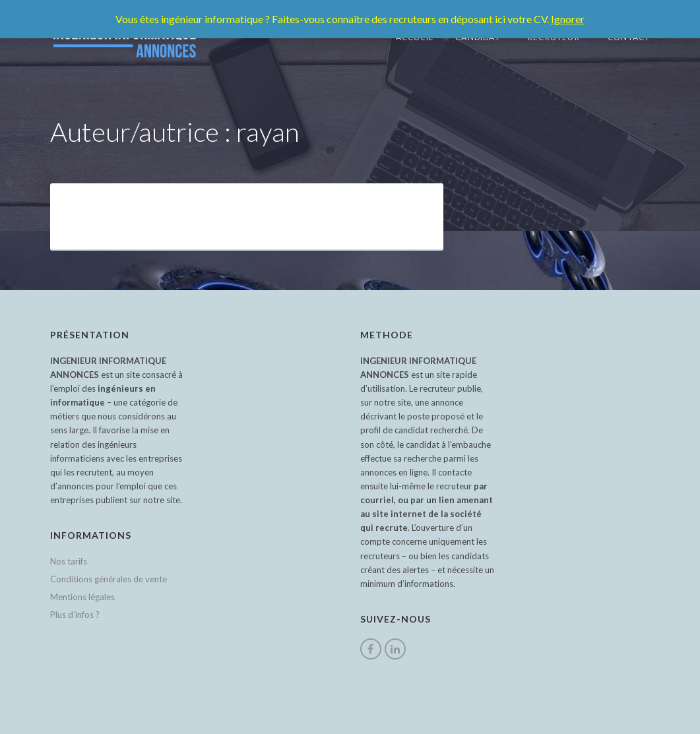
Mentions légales (82, 597)
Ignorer (568, 19)
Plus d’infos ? (75, 615)
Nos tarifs (69, 561)
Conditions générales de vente (109, 579)
